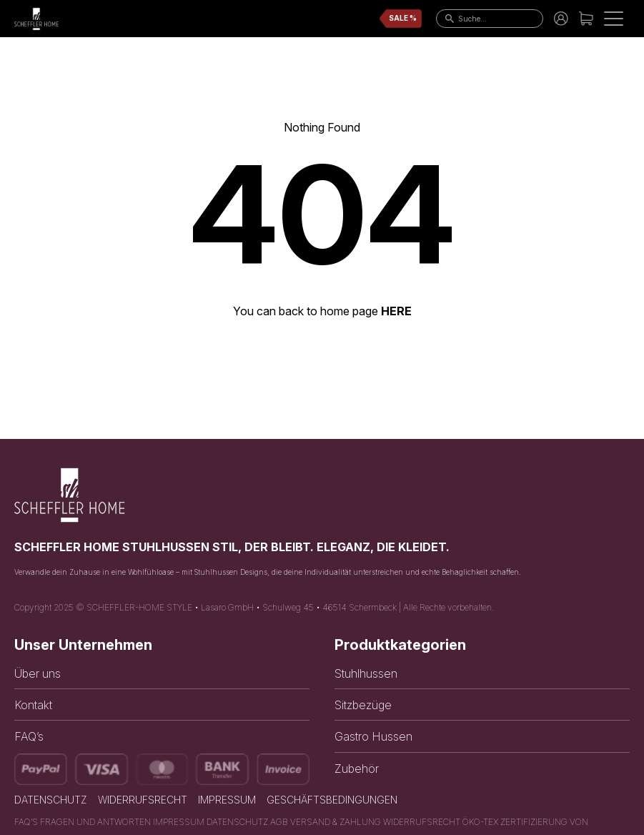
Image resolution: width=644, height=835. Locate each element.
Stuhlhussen (366, 673)
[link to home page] (36, 19)
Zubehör (357, 769)
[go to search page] (447, 19)
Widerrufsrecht (143, 800)
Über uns (38, 673)
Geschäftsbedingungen (332, 800)
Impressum (227, 800)
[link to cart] (586, 19)
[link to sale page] (401, 19)
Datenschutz (51, 800)
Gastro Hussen (373, 736)
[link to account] (561, 19)
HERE (396, 311)
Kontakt (33, 705)
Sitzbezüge (363, 705)
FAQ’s (29, 736)
